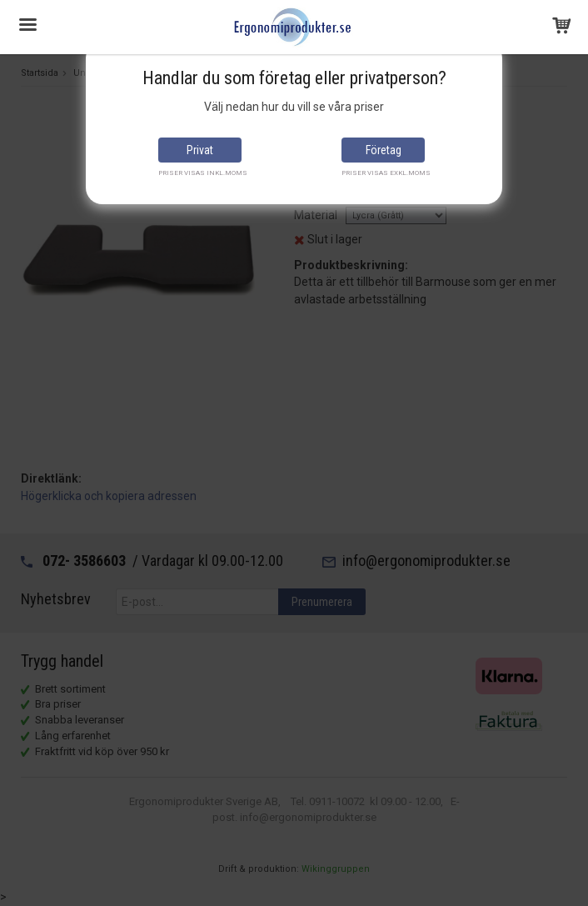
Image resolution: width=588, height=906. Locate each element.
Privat (200, 150)
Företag (384, 150)
